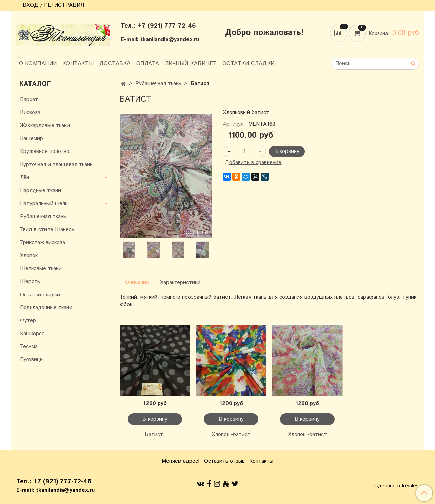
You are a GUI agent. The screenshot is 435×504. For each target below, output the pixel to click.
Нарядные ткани (41, 191)
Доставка (115, 64)
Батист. (155, 434)
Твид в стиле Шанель (47, 230)
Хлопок (29, 255)
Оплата (148, 64)
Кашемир (32, 138)
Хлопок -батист (231, 434)
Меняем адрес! (181, 461)
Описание (137, 282)
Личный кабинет (191, 64)
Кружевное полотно (45, 151)
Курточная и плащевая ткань (56, 165)
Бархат (29, 99)
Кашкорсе (32, 334)
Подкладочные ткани (46, 308)
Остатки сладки (249, 64)
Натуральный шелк (44, 204)
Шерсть (30, 281)
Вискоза (30, 112)
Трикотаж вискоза (43, 243)
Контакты (78, 64)
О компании (38, 64)
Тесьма (29, 347)
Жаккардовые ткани (45, 126)
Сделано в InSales (397, 486)
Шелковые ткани (41, 269)
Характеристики (180, 283)
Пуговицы (32, 359)
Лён (25, 177)
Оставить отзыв (224, 461)
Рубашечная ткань (158, 84)
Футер (28, 320)
